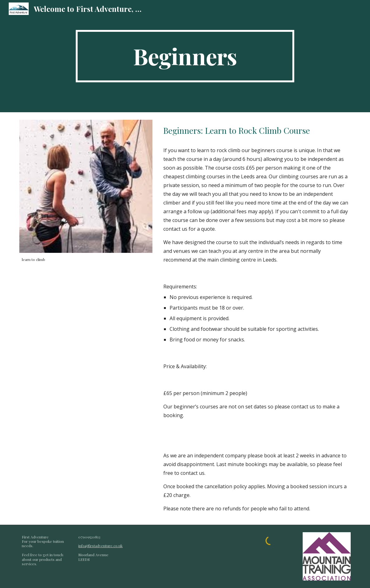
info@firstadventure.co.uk (100, 546)
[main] (185, 56)
